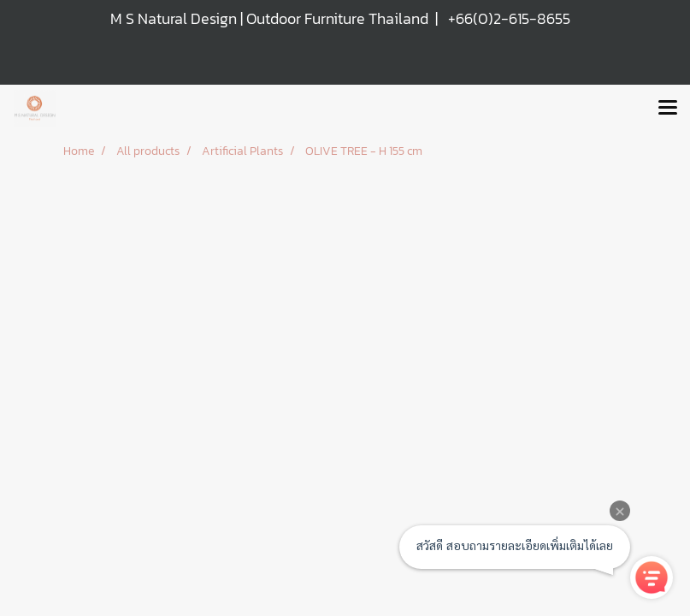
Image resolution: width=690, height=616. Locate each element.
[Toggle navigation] (668, 109)
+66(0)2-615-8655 (509, 18)
